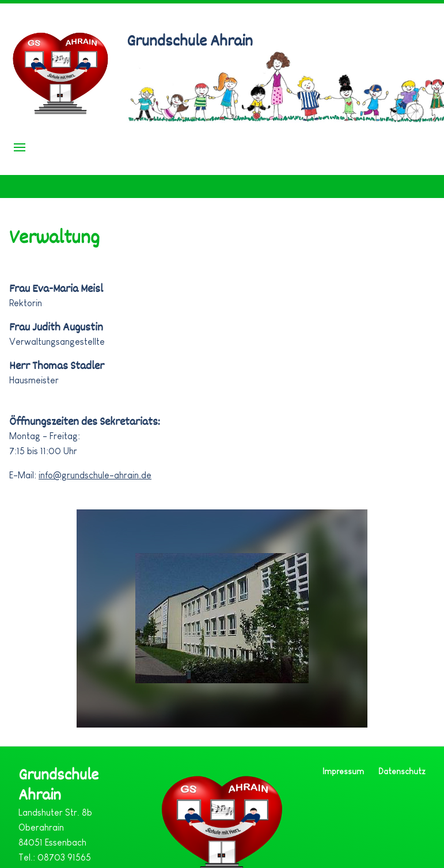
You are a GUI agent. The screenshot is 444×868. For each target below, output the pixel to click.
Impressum (343, 771)
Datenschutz (402, 771)
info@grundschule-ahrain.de (95, 475)
